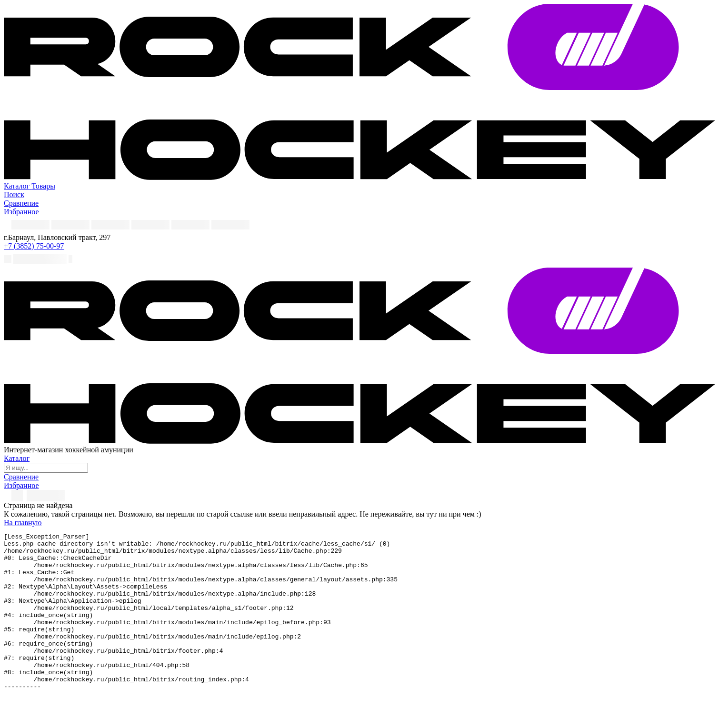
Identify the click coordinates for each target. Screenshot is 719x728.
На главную (23, 523)
